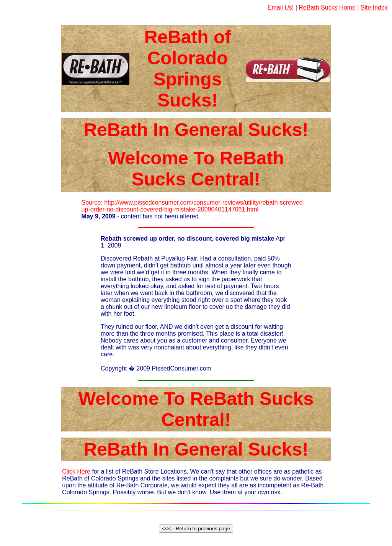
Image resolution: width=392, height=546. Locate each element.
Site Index (374, 7)
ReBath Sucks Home (327, 7)
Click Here (76, 471)
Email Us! (281, 7)
